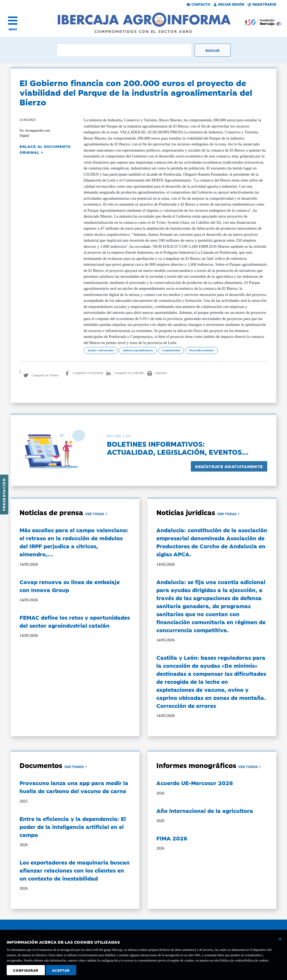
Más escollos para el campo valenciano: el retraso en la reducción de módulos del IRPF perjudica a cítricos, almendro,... (74, 542)
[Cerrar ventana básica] (280, 939)
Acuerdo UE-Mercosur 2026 (195, 783)
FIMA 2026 (172, 838)
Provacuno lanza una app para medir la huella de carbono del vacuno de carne (74, 787)
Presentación (4, 495)
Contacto (199, 4)
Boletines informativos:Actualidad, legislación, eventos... (178, 448)
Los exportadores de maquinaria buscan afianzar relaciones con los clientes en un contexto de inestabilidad (75, 870)
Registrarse (262, 4)
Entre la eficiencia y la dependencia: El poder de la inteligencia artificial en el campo (73, 827)
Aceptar (61, 970)
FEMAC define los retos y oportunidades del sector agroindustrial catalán (75, 621)
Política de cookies (256, 960)
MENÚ (13, 29)
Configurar (26, 970)
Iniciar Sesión (229, 4)
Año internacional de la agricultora (205, 811)
